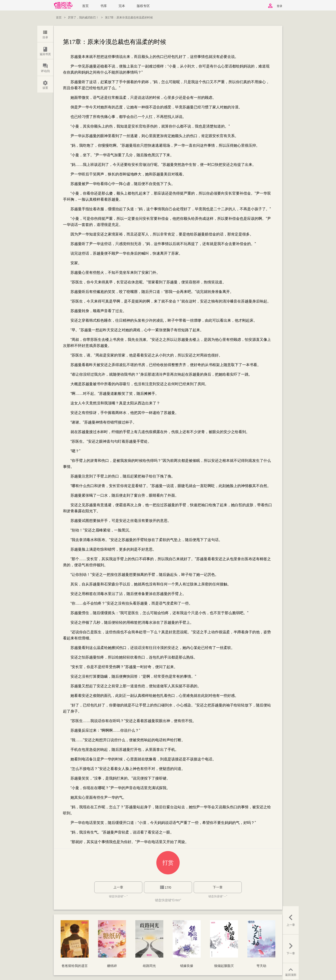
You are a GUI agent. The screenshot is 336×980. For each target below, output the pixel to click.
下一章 (218, 887)
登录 (280, 6)
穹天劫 (261, 966)
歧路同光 (149, 966)
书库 (104, 6)
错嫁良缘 (187, 966)
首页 (85, 6)
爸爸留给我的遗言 (75, 966)
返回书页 (45, 51)
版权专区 (143, 6)
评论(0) (45, 68)
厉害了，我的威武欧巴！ (83, 18)
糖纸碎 (112, 966)
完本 (122, 6)
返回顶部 (291, 972)
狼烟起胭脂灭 (224, 966)
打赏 (168, 863)
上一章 (118, 887)
